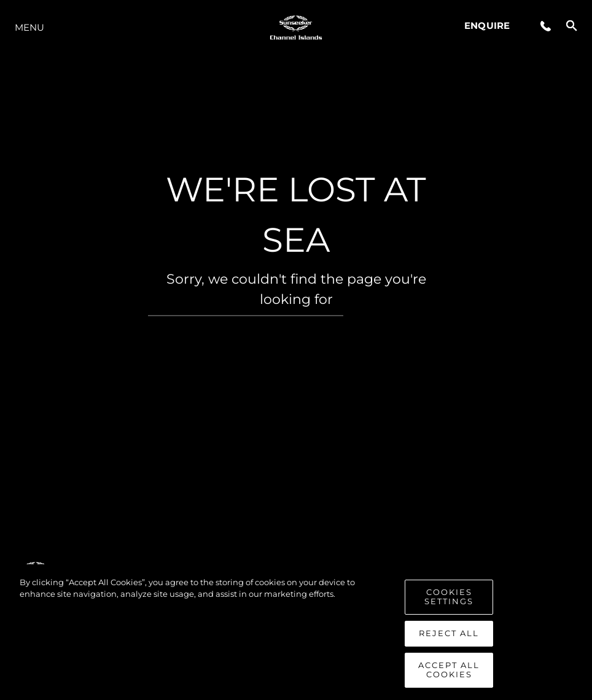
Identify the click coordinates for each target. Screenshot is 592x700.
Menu (29, 27)
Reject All (449, 637)
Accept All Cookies (449, 674)
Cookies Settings (449, 601)
